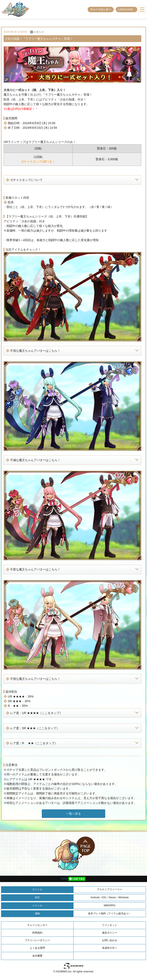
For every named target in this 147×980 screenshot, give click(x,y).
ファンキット (110, 925)
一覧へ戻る (73, 814)
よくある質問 (37, 948)
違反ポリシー (110, 933)
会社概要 (37, 956)
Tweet (64, 879)
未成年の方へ (110, 948)
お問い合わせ (110, 940)
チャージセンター (101, 10)
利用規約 (37, 933)
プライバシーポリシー (37, 940)
